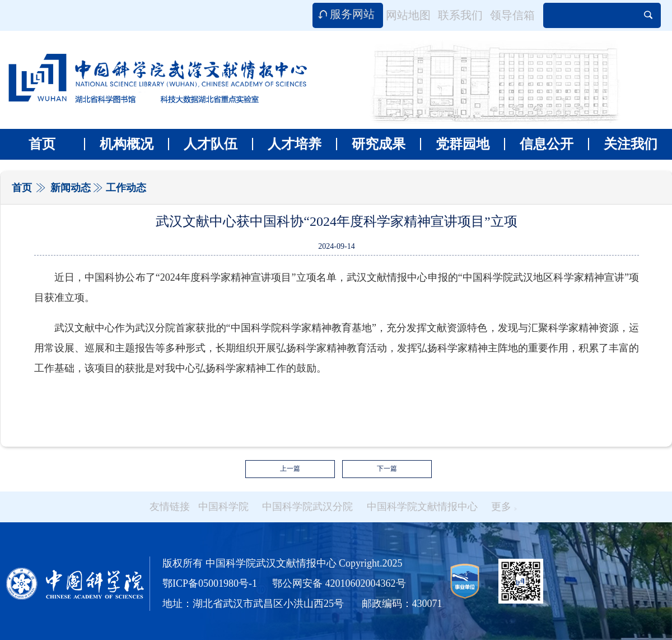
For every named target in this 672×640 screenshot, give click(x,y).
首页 (42, 144)
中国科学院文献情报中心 (422, 507)
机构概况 (119, 144)
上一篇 (290, 469)
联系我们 (460, 15)
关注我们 (623, 144)
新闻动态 (71, 188)
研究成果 (371, 144)
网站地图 (408, 15)
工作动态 (126, 188)
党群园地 (455, 144)
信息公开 (539, 144)
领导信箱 (512, 15)
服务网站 (352, 14)
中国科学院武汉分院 (307, 507)
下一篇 (387, 469)
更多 (504, 507)
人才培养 (287, 144)
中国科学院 (223, 507)
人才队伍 (203, 144)
